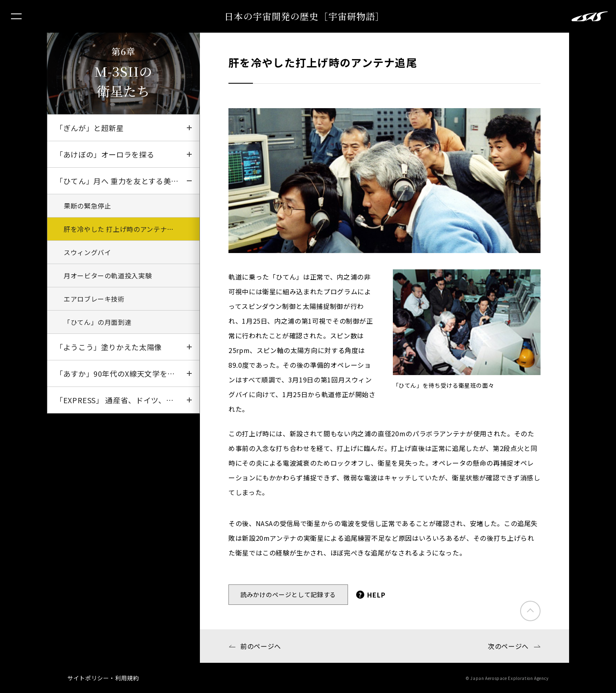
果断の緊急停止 (87, 206)
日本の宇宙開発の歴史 (305, 16)
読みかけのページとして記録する (288, 594)
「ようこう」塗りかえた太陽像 (109, 347)
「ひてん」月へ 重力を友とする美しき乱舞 (127, 181)
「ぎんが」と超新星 (90, 128)
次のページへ (508, 646)
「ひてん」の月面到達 (97, 322)
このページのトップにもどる (530, 611)
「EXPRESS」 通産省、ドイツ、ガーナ (122, 400)
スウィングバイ (87, 252)
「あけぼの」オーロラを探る (105, 154)
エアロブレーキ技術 (94, 299)
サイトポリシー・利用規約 (103, 678)
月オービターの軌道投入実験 (108, 275)
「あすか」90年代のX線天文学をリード (123, 373)
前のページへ (261, 646)
